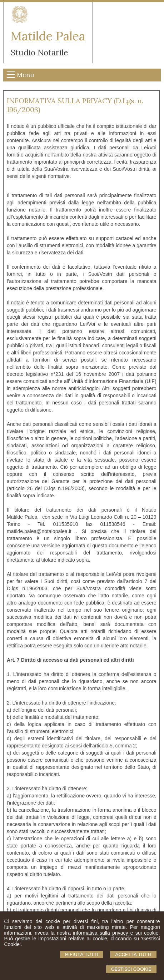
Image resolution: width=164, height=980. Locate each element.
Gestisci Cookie (131, 969)
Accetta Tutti (133, 954)
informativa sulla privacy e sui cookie (116, 933)
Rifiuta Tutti (81, 954)
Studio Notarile (39, 52)
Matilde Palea (48, 36)
